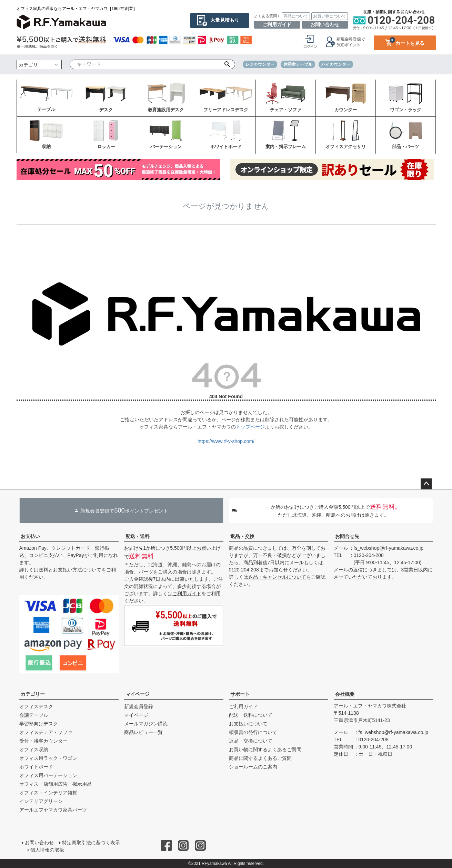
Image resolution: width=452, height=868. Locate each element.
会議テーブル (34, 715)
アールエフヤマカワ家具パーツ (53, 810)
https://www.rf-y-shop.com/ (226, 441)
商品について (296, 16)
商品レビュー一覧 (143, 732)
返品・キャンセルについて (277, 577)
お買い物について (330, 16)
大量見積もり (225, 20)
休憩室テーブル (298, 64)
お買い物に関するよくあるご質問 (265, 750)
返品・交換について (251, 741)
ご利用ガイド (277, 24)
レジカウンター (260, 64)
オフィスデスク (36, 706)
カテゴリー (33, 694)
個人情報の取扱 (47, 850)
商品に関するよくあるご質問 (260, 758)
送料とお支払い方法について (70, 570)
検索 (227, 64)
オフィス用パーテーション (48, 775)
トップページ (250, 427)
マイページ (138, 694)
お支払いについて (248, 724)
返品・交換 (242, 536)
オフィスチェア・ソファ (46, 732)
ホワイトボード (36, 767)
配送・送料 (138, 536)
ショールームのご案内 (253, 767)
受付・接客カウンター (43, 741)
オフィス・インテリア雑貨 (48, 793)
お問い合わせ (325, 24)
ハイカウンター (336, 64)
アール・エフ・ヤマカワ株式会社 (370, 706)
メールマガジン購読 (146, 724)
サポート (240, 694)
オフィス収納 (34, 750)
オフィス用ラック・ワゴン (48, 758)
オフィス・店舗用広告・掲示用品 (56, 784)
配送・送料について (251, 715)
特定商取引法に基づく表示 (91, 843)
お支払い (30, 536)
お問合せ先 (347, 536)
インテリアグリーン (41, 801)
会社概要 (345, 694)
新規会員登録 (139, 706)
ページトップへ (426, 484)
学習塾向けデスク (39, 724)
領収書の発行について (253, 732)
